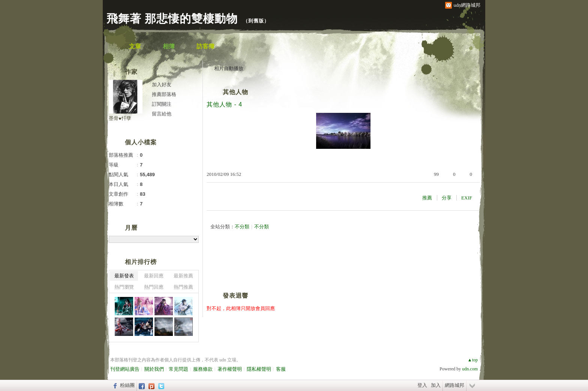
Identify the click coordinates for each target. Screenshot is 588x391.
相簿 (169, 46)
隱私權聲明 (259, 369)
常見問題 (178, 369)
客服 (281, 369)
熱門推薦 (183, 287)
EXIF (467, 198)
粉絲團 (127, 385)
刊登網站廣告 (125, 369)
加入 (436, 385)
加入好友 (162, 85)
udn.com (470, 369)
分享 (447, 198)
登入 (422, 385)
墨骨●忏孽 (120, 118)
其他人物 (235, 92)
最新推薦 (183, 276)
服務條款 (203, 369)
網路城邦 (454, 385)
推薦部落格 (164, 94)
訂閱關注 (162, 104)
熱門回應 (154, 287)
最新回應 (154, 276)
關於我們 (154, 369)
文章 (135, 46)
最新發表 (124, 276)
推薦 (427, 198)
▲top (473, 360)
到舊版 (256, 21)
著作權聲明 (230, 369)
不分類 (242, 227)
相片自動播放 (229, 68)
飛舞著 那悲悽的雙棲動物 (172, 19)
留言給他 (162, 114)
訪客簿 (205, 46)
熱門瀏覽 (124, 287)
